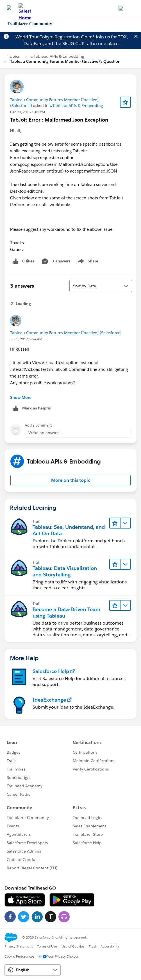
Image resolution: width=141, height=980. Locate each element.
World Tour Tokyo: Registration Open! (55, 37)
